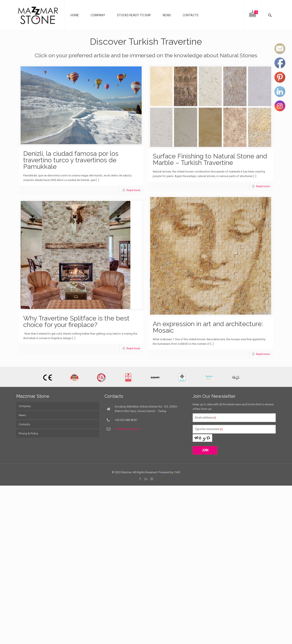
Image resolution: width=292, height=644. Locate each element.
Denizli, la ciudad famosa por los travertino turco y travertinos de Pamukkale (71, 160)
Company (25, 406)
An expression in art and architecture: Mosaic (208, 327)
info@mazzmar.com (127, 429)
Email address (205, 418)
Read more (133, 190)
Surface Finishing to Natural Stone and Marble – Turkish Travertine (210, 159)
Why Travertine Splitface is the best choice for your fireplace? (76, 321)
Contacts (24, 424)
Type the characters (209, 429)
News (22, 415)
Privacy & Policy (28, 433)
